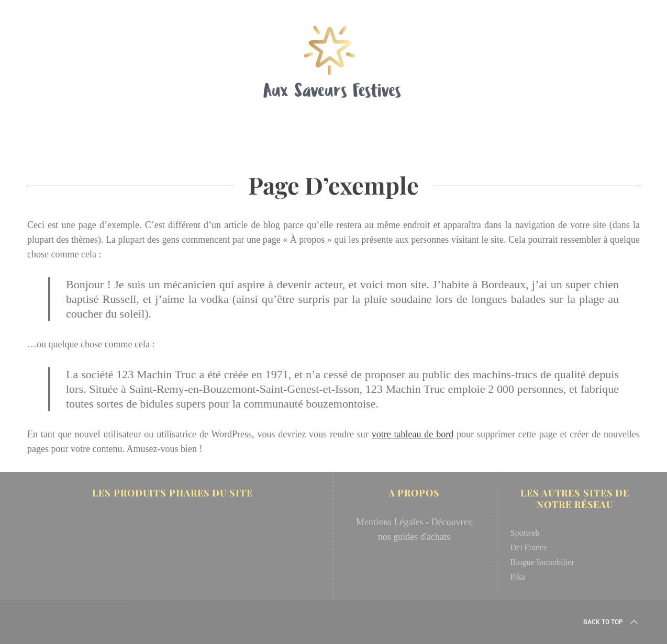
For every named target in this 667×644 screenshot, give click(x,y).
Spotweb (525, 533)
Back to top (612, 622)
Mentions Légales (390, 522)
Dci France (529, 547)
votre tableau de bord (413, 434)
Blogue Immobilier (542, 562)
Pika (518, 577)
